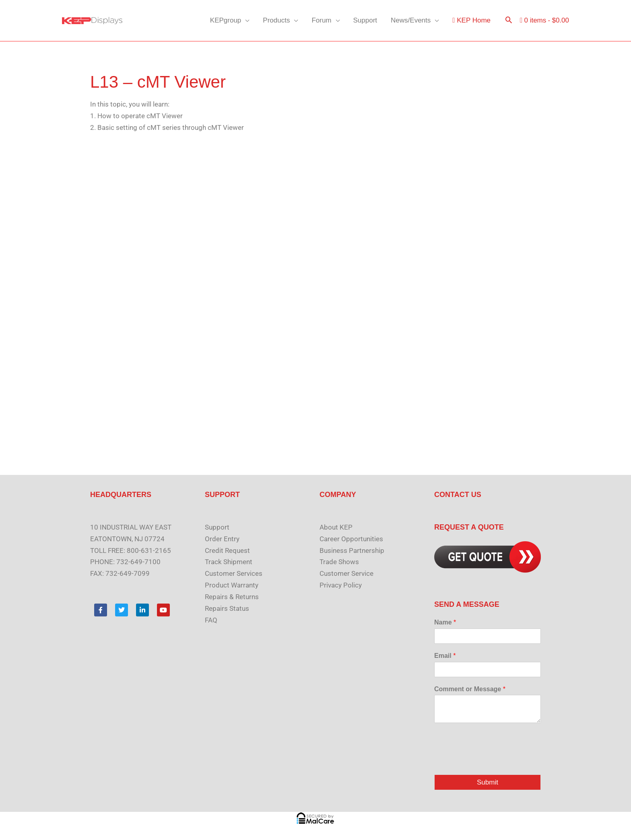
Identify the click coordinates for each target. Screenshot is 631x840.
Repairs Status (227, 608)
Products (276, 20)
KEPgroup (226, 20)
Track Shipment (229, 562)
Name (445, 622)
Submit (488, 782)
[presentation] (495, 761)
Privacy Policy (341, 585)
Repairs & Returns (232, 597)
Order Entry (222, 539)
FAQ (211, 620)
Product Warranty (232, 585)
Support (365, 20)
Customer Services (234, 573)
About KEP (336, 527)
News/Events (411, 20)
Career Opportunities (351, 539)
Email (445, 656)
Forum (321, 20)
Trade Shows (339, 562)
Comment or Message (470, 689)
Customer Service (346, 573)
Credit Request (227, 550)
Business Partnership (352, 550)
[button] (509, 21)
